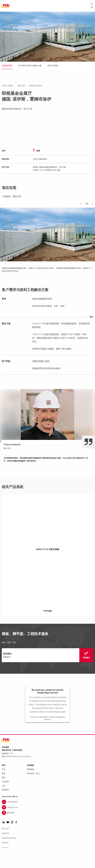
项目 (4, 792)
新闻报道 (30, 783)
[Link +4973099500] (47, 816)
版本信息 (5, 843)
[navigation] (47, 669)
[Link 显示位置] (47, 827)
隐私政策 (5, 847)
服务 (4, 787)
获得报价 (5, 804)
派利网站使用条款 (9, 852)
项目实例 (21, 86)
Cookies (5, 862)
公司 (4, 800)
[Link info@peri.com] (47, 821)
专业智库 (5, 796)
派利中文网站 (8, 86)
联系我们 (5, 857)
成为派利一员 (33, 787)
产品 (4, 783)
